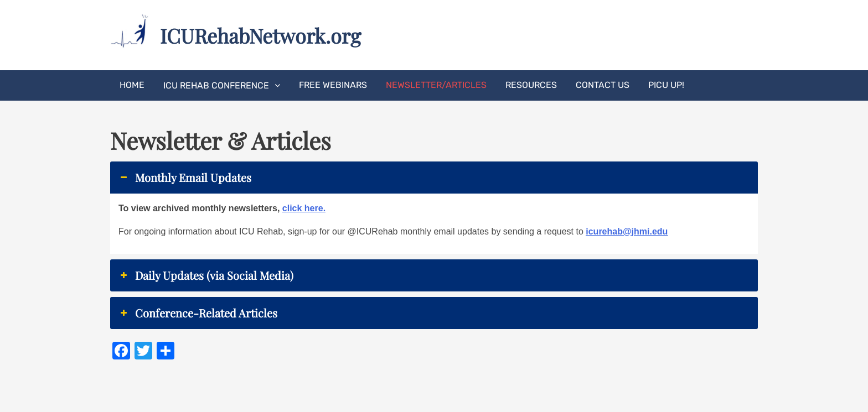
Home (132, 85)
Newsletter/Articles (436, 85)
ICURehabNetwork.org (260, 35)
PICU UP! (666, 85)
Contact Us (603, 85)
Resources (531, 85)
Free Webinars (333, 85)
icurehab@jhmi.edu (627, 231)
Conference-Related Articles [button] (198, 313)
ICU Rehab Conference (216, 85)
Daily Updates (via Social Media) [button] (206, 275)
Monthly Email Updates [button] (185, 178)
